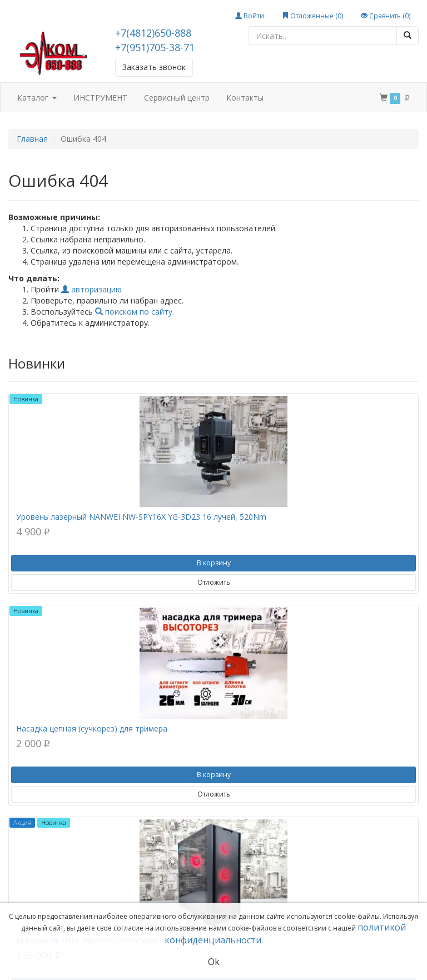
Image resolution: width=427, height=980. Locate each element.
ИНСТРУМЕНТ (100, 98)
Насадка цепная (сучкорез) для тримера (92, 728)
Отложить (214, 582)
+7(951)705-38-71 (155, 47)
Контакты (245, 98)
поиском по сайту (134, 312)
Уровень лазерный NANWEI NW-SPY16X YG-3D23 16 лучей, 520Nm (141, 517)
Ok (214, 962)
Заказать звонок (154, 67)
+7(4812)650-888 (153, 33)
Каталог (37, 98)
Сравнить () (386, 16)
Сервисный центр (177, 98)
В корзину (214, 563)
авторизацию (91, 289)
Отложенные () (312, 16)
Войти (250, 16)
